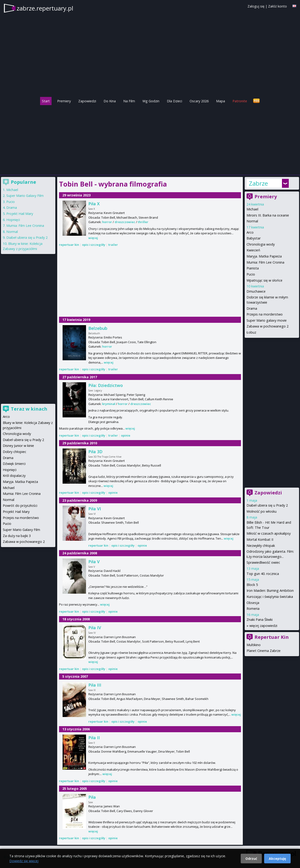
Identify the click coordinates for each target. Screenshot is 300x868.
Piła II (94, 738)
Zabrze (258, 183)
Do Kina (110, 101)
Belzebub (98, 328)
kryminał (109, 404)
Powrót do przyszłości (20, 506)
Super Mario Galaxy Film (25, 196)
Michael (252, 209)
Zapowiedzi (87, 101)
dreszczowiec (125, 222)
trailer (113, 245)
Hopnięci (13, 220)
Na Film (129, 101)
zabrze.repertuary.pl (45, 8)
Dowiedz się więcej (24, 861)
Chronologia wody (261, 244)
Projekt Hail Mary (20, 214)
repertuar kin (69, 245)
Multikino (254, 645)
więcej (93, 238)
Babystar (254, 238)
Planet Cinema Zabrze (264, 651)
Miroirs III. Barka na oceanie (268, 215)
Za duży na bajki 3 (17, 536)
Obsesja (253, 603)
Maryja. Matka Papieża (264, 256)
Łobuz (251, 332)
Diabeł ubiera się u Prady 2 (267, 505)
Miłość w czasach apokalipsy (269, 533)
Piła (92, 797)
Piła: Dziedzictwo (106, 385)
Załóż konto (277, 6)
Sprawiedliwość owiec (263, 562)
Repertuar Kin (272, 637)
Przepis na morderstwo (265, 314)
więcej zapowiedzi (263, 626)
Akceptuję (277, 859)
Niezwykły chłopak (261, 546)
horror (107, 222)
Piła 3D (95, 452)
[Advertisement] (150, 139)
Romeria (253, 609)
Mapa (221, 101)
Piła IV (95, 628)
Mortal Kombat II (260, 539)
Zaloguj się (256, 6)
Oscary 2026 (199, 101)
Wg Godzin (151, 101)
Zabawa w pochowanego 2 (268, 326)
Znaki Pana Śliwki (260, 620)
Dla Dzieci (174, 101)
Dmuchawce (256, 291)
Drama (252, 308)
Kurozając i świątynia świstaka (270, 597)
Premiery (64, 101)
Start (46, 101)
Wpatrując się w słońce (264, 280)
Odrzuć (251, 859)
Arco (250, 232)
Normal (252, 221)
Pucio (251, 274)
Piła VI (95, 509)
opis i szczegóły (94, 245)
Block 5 (252, 585)
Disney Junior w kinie (18, 446)
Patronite (240, 101)
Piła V (94, 562)
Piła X (94, 204)
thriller (143, 222)
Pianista (253, 268)
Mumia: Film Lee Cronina (265, 262)
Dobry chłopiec (15, 452)
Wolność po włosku (262, 511)
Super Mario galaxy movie (267, 320)
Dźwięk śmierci (14, 464)
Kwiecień (253, 250)
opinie (126, 435)
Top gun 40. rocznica (263, 574)
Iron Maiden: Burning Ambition (270, 590)
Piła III (95, 685)
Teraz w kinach (29, 409)
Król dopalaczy (14, 476)
